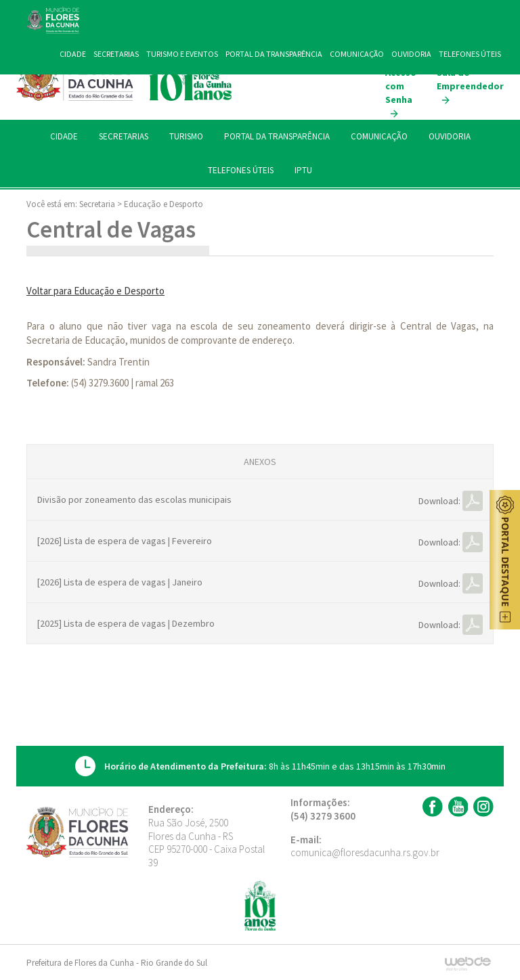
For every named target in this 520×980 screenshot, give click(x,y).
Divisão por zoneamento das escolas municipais (134, 499)
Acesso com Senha (401, 93)
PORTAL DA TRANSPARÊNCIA (277, 136)
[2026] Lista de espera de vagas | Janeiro (120, 582)
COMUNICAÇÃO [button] (379, 136)
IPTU (303, 170)
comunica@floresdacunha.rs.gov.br (365, 852)
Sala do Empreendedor (470, 86)
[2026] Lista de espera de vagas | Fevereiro (125, 541)
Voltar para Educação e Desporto (95, 291)
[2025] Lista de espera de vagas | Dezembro (126, 623)
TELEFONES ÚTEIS (241, 170)
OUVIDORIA (450, 136)
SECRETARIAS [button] (124, 136)
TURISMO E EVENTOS (182, 54)
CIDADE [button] (64, 136)
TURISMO (186, 136)
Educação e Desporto (164, 204)
